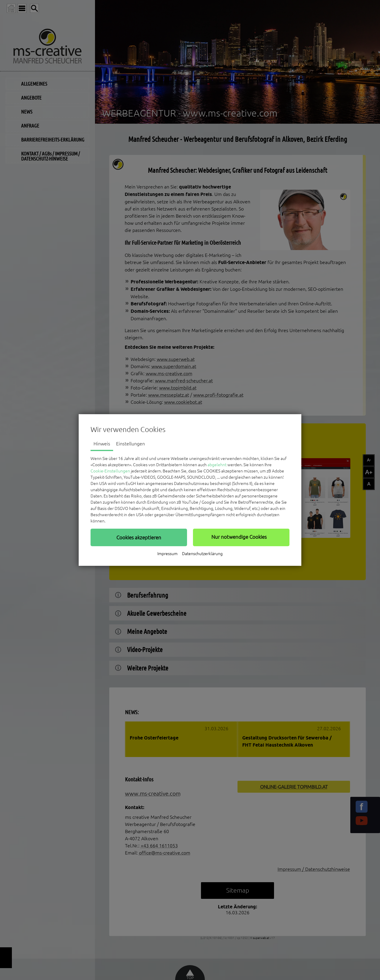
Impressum (167, 554)
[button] (139, 537)
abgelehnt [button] (217, 465)
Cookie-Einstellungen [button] (110, 471)
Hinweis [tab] (102, 444)
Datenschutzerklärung (202, 554)
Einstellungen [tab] (130, 444)
